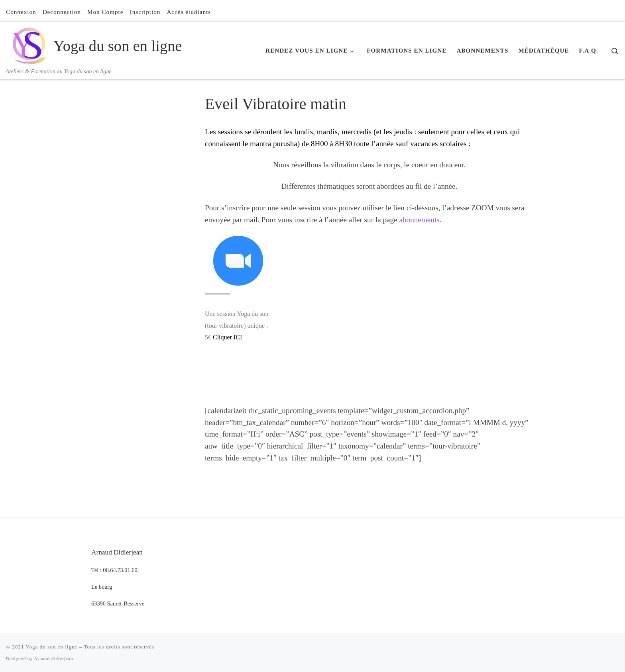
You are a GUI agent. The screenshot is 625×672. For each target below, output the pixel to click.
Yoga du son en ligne (51, 647)
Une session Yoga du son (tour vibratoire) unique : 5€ (237, 326)
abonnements (419, 220)
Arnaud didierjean (53, 658)
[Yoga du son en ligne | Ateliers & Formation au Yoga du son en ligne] (28, 44)
